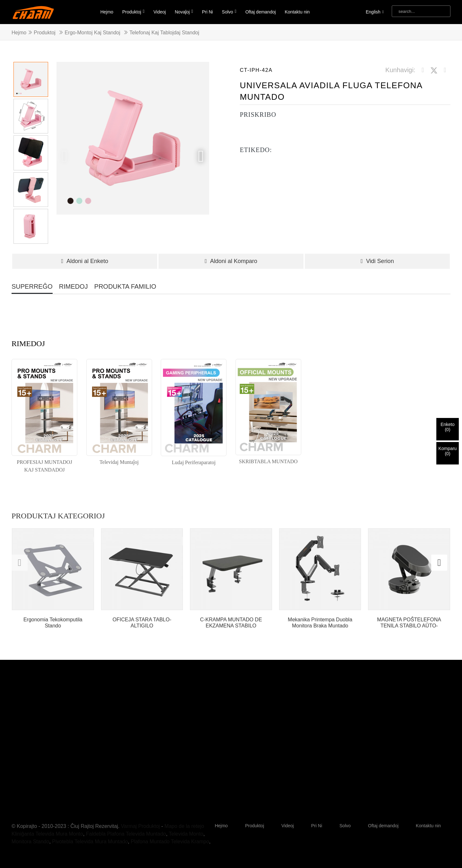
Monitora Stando (30, 842)
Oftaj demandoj (261, 12)
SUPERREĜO (32, 286)
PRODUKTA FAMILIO (125, 286)
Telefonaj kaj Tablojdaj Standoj (164, 33)
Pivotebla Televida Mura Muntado (90, 842)
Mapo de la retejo (184, 826)
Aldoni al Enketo (85, 261)
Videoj (160, 12)
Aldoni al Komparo (231, 261)
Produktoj (133, 12)
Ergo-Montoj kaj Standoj (92, 33)
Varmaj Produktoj (141, 826)
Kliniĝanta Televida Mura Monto (47, 834)
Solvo (229, 12)
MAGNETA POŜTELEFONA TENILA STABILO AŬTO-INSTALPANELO (409, 623)
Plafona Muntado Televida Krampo (170, 842)
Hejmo (107, 12)
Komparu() (448, 451)
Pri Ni (207, 12)
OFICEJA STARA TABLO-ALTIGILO (142, 623)
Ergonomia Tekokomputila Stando (53, 623)
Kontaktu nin (297, 12)
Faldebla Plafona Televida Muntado (126, 834)
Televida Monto (186, 834)
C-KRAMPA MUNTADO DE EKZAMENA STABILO (231, 623)
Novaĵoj (184, 12)
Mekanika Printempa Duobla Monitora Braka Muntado (320, 623)
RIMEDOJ (73, 286)
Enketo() (448, 427)
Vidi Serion (377, 261)
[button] (201, 156)
